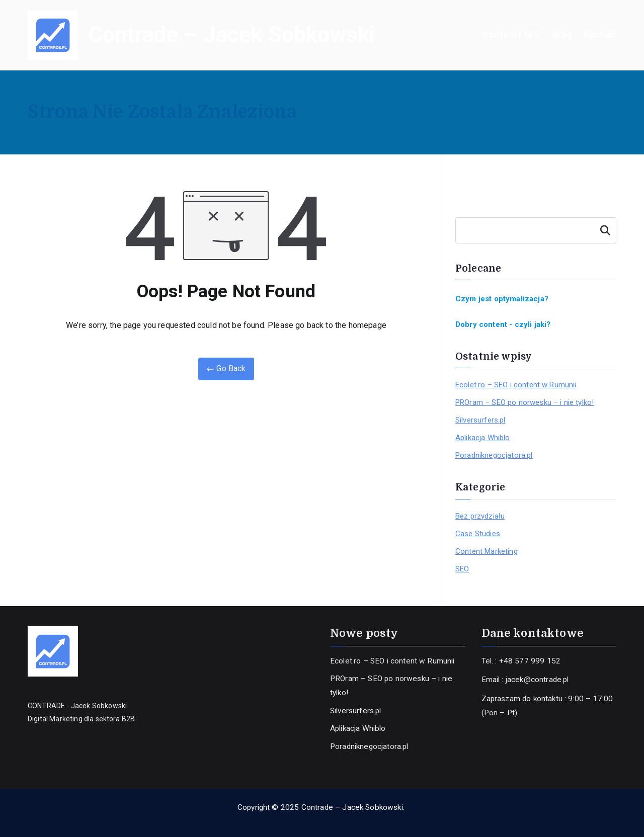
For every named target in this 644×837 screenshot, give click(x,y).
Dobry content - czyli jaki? (503, 324)
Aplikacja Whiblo (483, 438)
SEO (462, 569)
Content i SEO (511, 35)
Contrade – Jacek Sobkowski (231, 35)
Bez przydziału (480, 516)
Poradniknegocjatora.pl (494, 455)
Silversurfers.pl (480, 420)
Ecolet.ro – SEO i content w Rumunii (516, 385)
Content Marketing (487, 551)
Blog (562, 35)
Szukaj (605, 230)
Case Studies (478, 534)
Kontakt (600, 35)
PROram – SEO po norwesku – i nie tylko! (525, 402)
